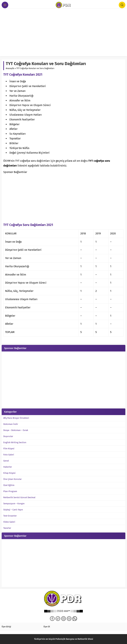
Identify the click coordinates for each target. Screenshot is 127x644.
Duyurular (8, 436)
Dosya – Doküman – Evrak (16, 430)
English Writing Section (15, 442)
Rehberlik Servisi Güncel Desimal (19, 497)
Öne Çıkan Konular (12, 479)
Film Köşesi (9, 449)
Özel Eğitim (9, 485)
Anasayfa (10, 68)
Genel (6, 461)
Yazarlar (7, 528)
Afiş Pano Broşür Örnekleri (16, 418)
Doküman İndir (11, 424)
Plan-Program (10, 491)
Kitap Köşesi (9, 473)
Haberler (8, 467)
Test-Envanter (10, 516)
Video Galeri (9, 522)
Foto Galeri (9, 455)
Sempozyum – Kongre (14, 504)
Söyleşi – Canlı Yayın (13, 510)
